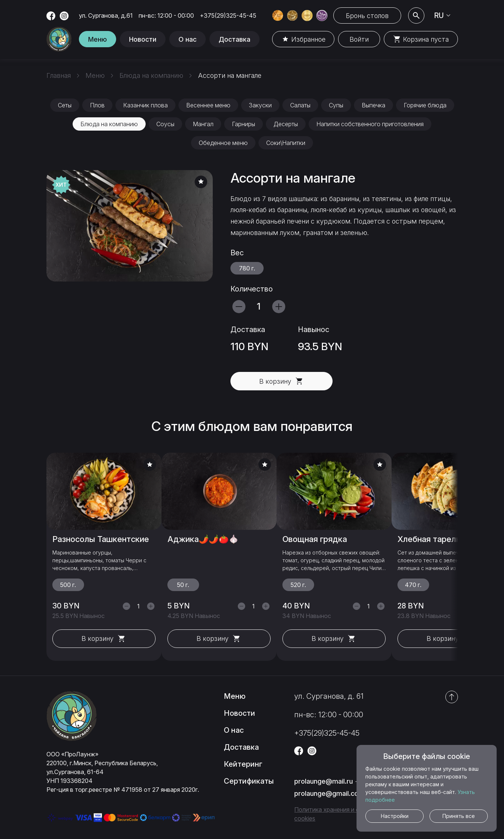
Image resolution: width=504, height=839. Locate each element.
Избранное (303, 39)
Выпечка (373, 105)
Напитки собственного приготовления (370, 124)
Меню (98, 39)
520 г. (298, 585)
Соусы (165, 124)
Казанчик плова (145, 105)
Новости (143, 39)
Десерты (286, 124)
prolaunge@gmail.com (329, 793)
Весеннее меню (208, 105)
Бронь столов (367, 16)
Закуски (260, 105)
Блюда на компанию (109, 124)
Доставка (234, 39)
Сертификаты (249, 781)
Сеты (65, 105)
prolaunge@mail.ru (324, 781)
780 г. (247, 268)
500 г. (68, 585)
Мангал (203, 124)
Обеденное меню (223, 143)
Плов (97, 105)
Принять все (459, 816)
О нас (187, 39)
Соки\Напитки (286, 143)
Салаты (300, 105)
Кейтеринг (243, 764)
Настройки (395, 816)
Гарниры (244, 124)
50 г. (183, 585)
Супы (336, 105)
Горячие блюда (425, 105)
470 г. (413, 585)
